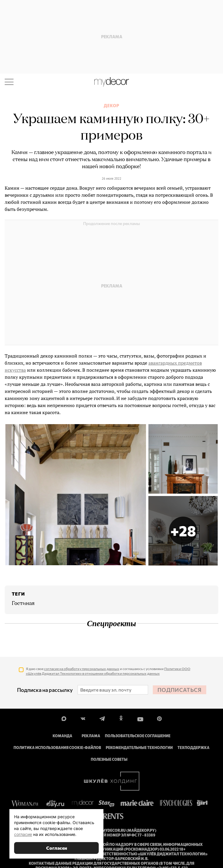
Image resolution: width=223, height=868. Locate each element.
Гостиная (23, 604)
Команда (62, 736)
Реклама (91, 736)
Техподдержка (193, 748)
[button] (183, 531)
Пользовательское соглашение (138, 736)
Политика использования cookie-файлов (57, 748)
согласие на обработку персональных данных (82, 669)
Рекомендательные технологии (139, 748)
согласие (23, 834)
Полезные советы (109, 759)
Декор (111, 106)
